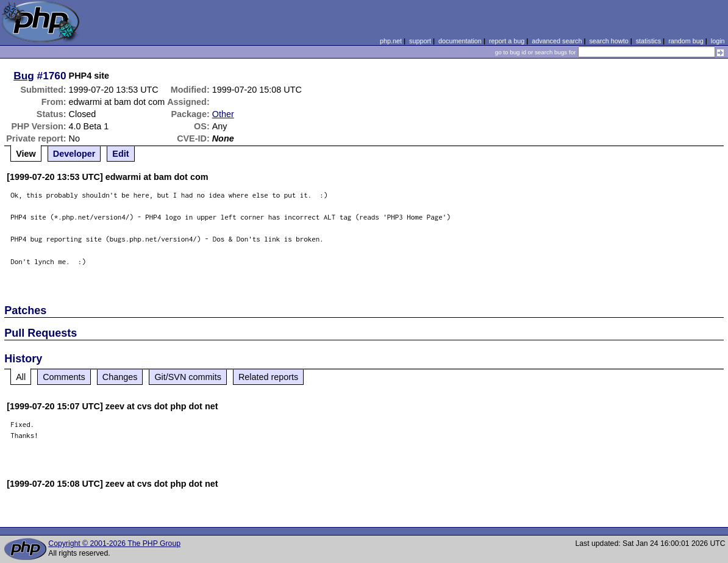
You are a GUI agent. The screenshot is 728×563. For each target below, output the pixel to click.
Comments (64, 377)
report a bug (507, 41)
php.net (391, 41)
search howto (608, 41)
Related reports (268, 377)
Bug (24, 76)
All (21, 377)
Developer (74, 154)
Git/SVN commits (188, 377)
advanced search (557, 41)
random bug (686, 41)
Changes (120, 377)
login (718, 41)
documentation (460, 41)
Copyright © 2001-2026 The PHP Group (114, 543)
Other (223, 114)
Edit (120, 154)
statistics (648, 41)
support (420, 41)
